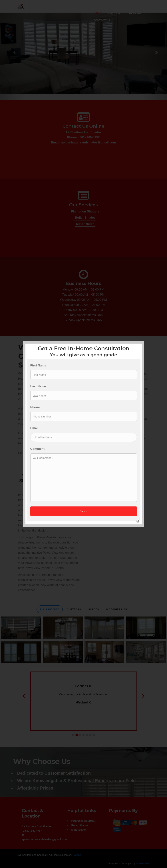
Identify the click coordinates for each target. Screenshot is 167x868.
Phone (35, 407)
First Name (38, 365)
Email (34, 428)
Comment (37, 449)
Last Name (38, 386)
